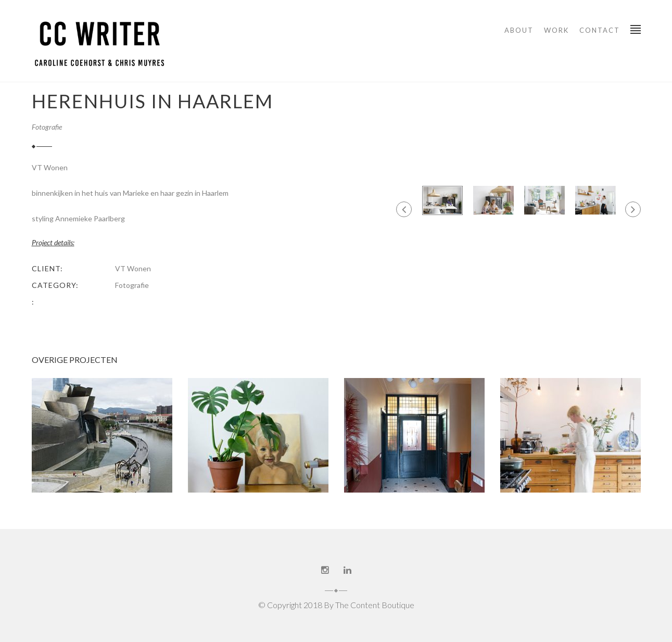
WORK (556, 30)
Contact (600, 30)
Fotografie (47, 127)
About (519, 30)
